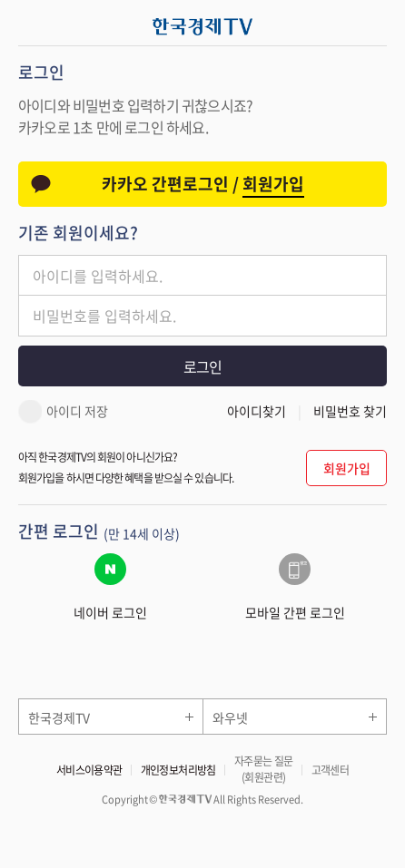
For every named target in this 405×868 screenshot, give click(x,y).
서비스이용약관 (89, 770)
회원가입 (347, 468)
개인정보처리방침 (178, 770)
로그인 (202, 366)
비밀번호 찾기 (350, 411)
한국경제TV (59, 717)
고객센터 (331, 770)
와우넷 (230, 717)
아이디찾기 (257, 411)
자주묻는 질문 (264, 769)
